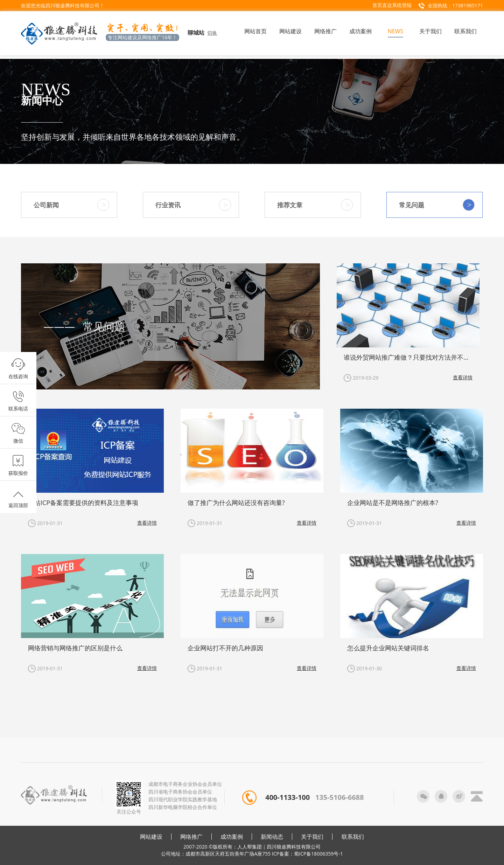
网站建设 (151, 837)
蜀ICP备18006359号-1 (318, 854)
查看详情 (463, 377)
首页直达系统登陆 (392, 5)
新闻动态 (272, 837)
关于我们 (312, 837)
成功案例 (232, 837)
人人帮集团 (250, 847)
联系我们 (353, 837)
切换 (212, 33)
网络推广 (191, 837)
